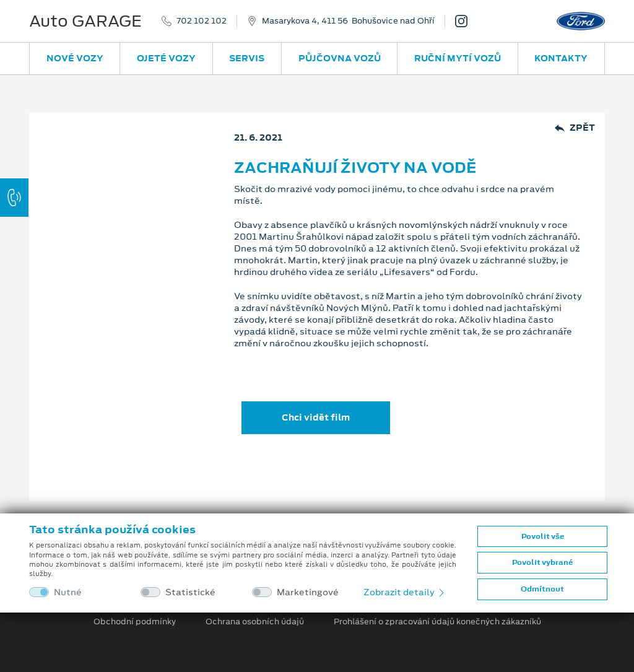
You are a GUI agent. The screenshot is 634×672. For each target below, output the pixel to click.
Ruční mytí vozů (458, 58)
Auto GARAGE (85, 21)
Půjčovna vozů (340, 58)
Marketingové (308, 592)
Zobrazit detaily (405, 592)
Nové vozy (75, 58)
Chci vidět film (316, 417)
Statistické (190, 592)
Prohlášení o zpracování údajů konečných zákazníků (437, 622)
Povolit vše (543, 536)
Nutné (68, 592)
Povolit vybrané (542, 562)
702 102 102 (202, 21)
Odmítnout (542, 589)
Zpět (575, 128)
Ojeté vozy (166, 58)
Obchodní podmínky (135, 622)
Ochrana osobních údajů (255, 622)
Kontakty (561, 58)
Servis (247, 58)
